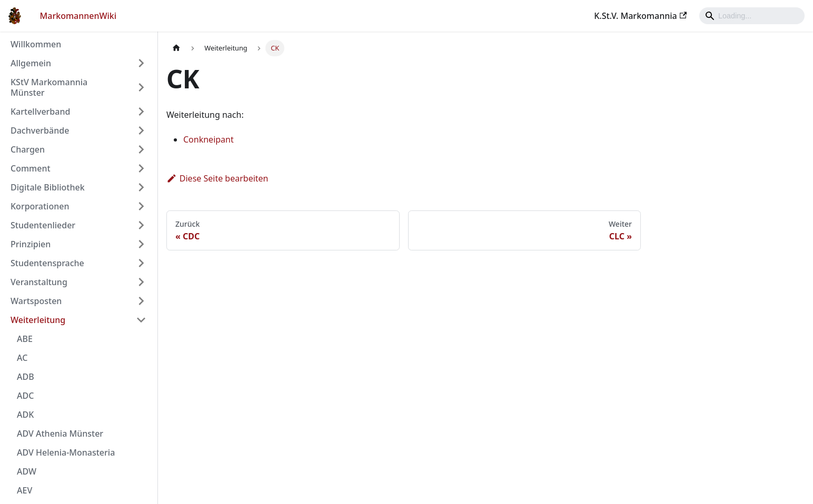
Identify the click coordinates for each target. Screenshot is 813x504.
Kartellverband (40, 112)
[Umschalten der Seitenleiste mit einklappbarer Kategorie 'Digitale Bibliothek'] (141, 187)
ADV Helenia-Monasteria (66, 452)
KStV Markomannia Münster (49, 87)
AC (22, 358)
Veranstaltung (39, 282)
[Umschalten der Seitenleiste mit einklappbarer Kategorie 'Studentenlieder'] (141, 225)
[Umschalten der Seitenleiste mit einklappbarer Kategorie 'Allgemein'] (141, 63)
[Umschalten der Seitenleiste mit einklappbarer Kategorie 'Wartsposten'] (141, 301)
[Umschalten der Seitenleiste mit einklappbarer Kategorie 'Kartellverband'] (141, 112)
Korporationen (40, 206)
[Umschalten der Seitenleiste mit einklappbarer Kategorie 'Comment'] (141, 168)
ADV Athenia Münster (60, 434)
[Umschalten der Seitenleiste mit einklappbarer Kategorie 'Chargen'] (141, 149)
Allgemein (31, 63)
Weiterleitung (38, 320)
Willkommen (36, 44)
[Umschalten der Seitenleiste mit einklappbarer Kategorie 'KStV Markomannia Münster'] (141, 87)
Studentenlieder (43, 225)
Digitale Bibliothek (48, 187)
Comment (31, 168)
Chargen (28, 149)
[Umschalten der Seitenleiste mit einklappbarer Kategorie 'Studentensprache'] (141, 263)
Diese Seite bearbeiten (217, 178)
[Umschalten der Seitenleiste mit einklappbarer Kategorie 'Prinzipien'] (141, 244)
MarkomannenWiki (78, 16)
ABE (25, 339)
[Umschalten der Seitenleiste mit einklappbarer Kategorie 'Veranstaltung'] (141, 282)
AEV (24, 490)
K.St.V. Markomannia (640, 16)
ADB (26, 377)
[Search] (752, 16)
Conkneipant (209, 139)
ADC (25, 396)
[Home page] (176, 48)
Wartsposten (36, 301)
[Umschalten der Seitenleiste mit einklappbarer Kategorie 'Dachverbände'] (141, 130)
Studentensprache (47, 263)
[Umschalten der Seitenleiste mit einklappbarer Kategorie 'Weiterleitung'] (141, 320)
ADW (27, 471)
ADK (25, 415)
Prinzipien (31, 244)
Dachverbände (40, 130)
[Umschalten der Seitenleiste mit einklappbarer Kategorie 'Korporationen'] (141, 206)
